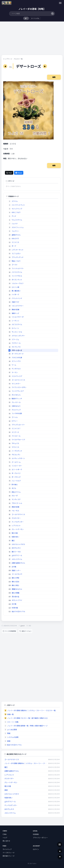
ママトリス (15, 447)
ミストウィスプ (17, 376)
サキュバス (15, 443)
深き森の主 (15, 597)
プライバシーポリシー (40, 838)
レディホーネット (18, 250)
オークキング (16, 477)
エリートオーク (17, 469)
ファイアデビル (17, 276)
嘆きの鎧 (15, 533)
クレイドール (16, 402)
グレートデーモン (18, 529)
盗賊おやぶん (16, 235)
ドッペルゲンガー (18, 522)
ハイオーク (15, 295)
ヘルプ (5, 838)
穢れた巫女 (15, 582)
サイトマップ (7, 849)
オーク (14, 246)
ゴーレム (15, 417)
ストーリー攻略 (13, 722)
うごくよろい (16, 253)
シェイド (15, 224)
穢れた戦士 (15, 585)
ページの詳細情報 (9, 631)
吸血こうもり (16, 261)
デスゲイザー (16, 518)
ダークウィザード (18, 354)
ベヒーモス (15, 511)
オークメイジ (16, 473)
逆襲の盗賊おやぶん (18, 563)
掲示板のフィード (9, 856)
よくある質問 (12, 730)
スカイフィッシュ (18, 227)
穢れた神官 (15, 578)
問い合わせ (6, 841)
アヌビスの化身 (17, 357)
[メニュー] (60, 3)
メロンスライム (17, 559)
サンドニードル (17, 332)
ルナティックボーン (18, 458)
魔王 (13, 541)
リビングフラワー (18, 306)
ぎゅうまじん (16, 395)
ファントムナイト (18, 268)
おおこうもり (16, 212)
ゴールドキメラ (17, 574)
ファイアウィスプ (18, 391)
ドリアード (15, 432)
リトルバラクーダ (18, 317)
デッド (14, 216)
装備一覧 (10, 714)
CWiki (5, 834)
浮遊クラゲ (15, 302)
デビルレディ (16, 455)
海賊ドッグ (15, 313)
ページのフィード (9, 853)
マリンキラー (16, 384)
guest (23, 626)
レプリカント (16, 526)
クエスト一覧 (18, 59)
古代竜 (14, 567)
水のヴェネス (16, 548)
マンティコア (16, 499)
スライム (15, 201)
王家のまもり (16, 406)
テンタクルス (16, 369)
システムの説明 (13, 737)
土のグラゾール (17, 555)
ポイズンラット (17, 280)
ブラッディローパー (18, 425)
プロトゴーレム (17, 503)
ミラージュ (15, 339)
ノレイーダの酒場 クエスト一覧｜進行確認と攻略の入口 (27, 718)
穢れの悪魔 (15, 593)
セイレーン (15, 328)
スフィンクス (16, 361)
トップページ (8, 59)
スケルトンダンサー (18, 336)
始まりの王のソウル (18, 611)
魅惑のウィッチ (17, 399)
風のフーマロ (16, 552)
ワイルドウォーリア (18, 440)
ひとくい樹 (15, 287)
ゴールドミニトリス (18, 380)
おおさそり (15, 238)
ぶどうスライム (17, 324)
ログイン (36, 849)
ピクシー (15, 421)
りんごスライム (17, 220)
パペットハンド (17, 298)
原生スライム (16, 492)
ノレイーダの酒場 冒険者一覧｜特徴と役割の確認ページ (27, 726)
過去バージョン (25, 631)
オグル (14, 488)
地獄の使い (15, 537)
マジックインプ (17, 209)
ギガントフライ (17, 600)
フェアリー (15, 231)
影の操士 (15, 484)
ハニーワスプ (16, 481)
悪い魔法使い (16, 291)
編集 (54, 77)
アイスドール (16, 436)
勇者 (9, 741)
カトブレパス (16, 347)
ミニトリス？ (16, 428)
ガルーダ (15, 496)
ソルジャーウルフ (18, 283)
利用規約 (36, 834)
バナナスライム (17, 272)
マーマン (15, 372)
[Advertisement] (32, 39)
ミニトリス (15, 242)
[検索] (52, 14)
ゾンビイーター (17, 466)
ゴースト (15, 265)
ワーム (14, 365)
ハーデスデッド (17, 451)
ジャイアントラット (18, 205)
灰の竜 (14, 604)
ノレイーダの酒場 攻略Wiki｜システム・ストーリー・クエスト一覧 (31, 710)
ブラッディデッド (18, 257)
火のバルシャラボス (18, 544)
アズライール (16, 343)
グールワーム (16, 462)
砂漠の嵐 (15, 608)
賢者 (9, 733)
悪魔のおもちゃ (17, 589)
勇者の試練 (15, 310)
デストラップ (16, 410)
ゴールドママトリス (18, 514)
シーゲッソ (15, 321)
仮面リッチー (16, 570)
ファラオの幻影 (17, 413)
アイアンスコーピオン (19, 387)
